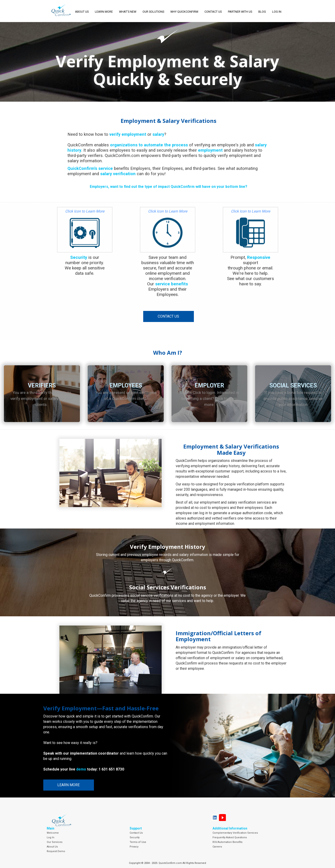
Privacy (134, 847)
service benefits (172, 284)
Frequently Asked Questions (230, 837)
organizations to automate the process (149, 145)
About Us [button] (82, 12)
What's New (128, 12)
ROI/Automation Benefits (227, 842)
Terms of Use (138, 842)
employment (210, 150)
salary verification (118, 174)
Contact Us (213, 12)
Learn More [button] (104, 12)
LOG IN (277, 12)
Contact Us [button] (168, 316)
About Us (52, 847)
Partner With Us (240, 12)
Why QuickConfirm (184, 12)
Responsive (259, 257)
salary (158, 134)
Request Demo (56, 851)
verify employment (128, 134)
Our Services (55, 842)
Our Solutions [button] (153, 12)
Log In (51, 837)
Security (79, 257)
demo (81, 769)
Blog (262, 12)
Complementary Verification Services (235, 833)
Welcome (53, 833)
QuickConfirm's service (90, 168)
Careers (217, 847)
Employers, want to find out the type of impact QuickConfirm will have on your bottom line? (169, 187)
